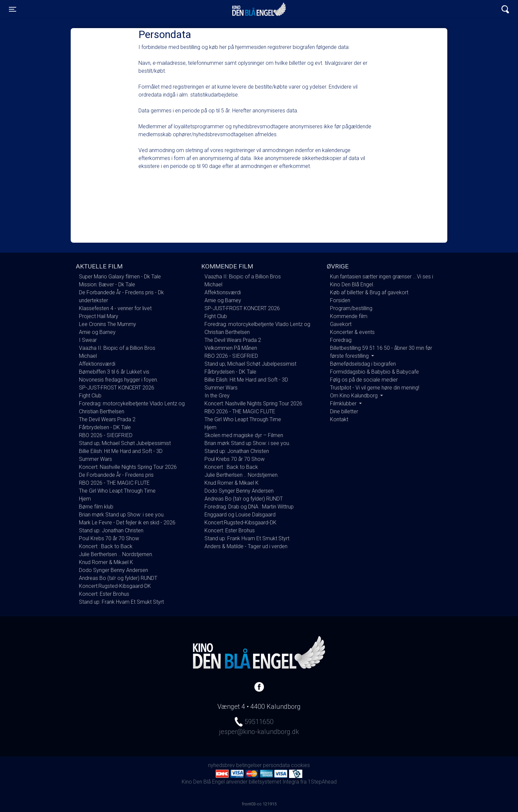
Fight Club (90, 396)
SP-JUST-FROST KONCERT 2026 (117, 388)
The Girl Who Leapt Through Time (117, 491)
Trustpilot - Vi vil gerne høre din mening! (375, 388)
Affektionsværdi (97, 364)
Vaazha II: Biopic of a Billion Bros (117, 348)
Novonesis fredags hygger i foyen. (119, 380)
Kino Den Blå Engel (259, 9)
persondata (276, 765)
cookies (300, 765)
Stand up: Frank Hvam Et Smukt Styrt (121, 602)
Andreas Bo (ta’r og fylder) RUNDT (118, 578)
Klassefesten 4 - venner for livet (115, 308)
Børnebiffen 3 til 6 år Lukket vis (114, 372)
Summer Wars (95, 459)
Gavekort (341, 324)
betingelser (249, 765)
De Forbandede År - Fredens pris (116, 475)
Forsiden (340, 300)
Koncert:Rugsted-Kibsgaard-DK (115, 586)
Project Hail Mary (99, 316)
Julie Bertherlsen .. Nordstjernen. (116, 554)
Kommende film (349, 316)
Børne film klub (96, 507)
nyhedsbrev (222, 765)
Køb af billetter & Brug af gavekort (369, 292)
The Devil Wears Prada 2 (107, 419)
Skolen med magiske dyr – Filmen (244, 435)
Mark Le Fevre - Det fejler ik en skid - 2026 (127, 523)
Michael (88, 356)
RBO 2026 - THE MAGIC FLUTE (114, 483)
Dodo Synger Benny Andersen (113, 570)
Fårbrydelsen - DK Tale (105, 427)
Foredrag (341, 340)
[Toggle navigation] (13, 9)
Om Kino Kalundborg (354, 396)
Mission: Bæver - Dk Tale (107, 284)
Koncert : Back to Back (106, 546)
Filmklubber (344, 404)
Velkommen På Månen (231, 348)
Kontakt (339, 419)
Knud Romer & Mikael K (106, 562)
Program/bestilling (351, 308)
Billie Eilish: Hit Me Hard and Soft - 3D (121, 451)
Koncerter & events (352, 332)
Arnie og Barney (97, 332)
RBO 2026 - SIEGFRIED (106, 435)
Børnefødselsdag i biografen (363, 364)
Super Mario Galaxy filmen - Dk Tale (120, 277)
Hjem (85, 499)
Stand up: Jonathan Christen (111, 530)
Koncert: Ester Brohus (104, 594)
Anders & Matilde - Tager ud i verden (246, 546)
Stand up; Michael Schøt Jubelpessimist (125, 443)
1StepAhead (322, 782)
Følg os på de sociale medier (364, 380)
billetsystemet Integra (274, 782)
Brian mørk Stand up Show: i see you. (122, 515)
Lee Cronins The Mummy (108, 324)
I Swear (88, 340)
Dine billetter (344, 411)
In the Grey (217, 396)
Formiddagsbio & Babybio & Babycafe (374, 372)
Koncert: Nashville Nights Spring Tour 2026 (128, 467)
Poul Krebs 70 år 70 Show (109, 538)
